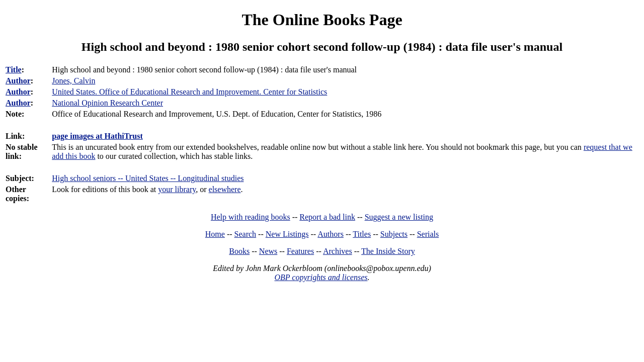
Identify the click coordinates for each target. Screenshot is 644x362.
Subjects (394, 234)
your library (177, 189)
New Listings (287, 234)
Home (215, 234)
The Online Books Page (322, 20)
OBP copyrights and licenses (321, 277)
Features (300, 251)
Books (239, 251)
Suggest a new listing (399, 217)
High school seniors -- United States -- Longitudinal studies (148, 178)
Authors (331, 234)
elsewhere (225, 189)
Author (18, 81)
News (268, 251)
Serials (428, 234)
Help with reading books (251, 217)
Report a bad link (327, 217)
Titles (362, 234)
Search (246, 234)
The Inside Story (388, 251)
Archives (338, 251)
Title (14, 70)
